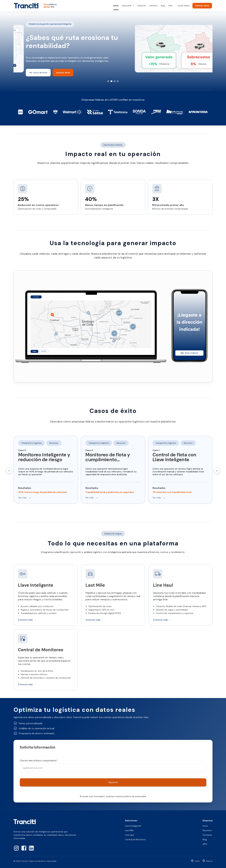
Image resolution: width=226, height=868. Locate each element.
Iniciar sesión (184, 6)
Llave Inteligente (133, 826)
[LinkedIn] (31, 848)
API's (170, 6)
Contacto (153, 6)
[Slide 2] (111, 81)
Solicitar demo (202, 6)
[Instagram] (16, 848)
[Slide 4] (118, 81)
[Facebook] (24, 848)
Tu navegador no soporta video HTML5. (113, 326)
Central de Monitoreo (135, 840)
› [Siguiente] (217, 470)
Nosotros (142, 6)
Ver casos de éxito (26, 74)
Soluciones (128, 6)
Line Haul (129, 835)
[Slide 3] (115, 81)
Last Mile (129, 830)
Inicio (116, 6)
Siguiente (113, 782)
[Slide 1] (108, 81)
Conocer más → (27, 620)
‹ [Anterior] (9, 470)
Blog (163, 6)
